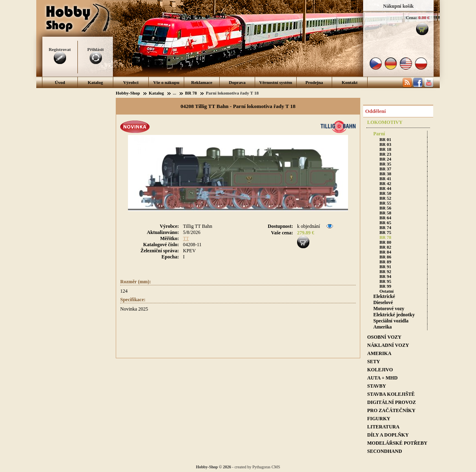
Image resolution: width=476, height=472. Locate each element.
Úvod (60, 82)
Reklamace (202, 82)
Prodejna (314, 82)
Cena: (412, 18)
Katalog (95, 82)
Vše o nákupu (166, 82)
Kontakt (349, 82)
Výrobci (131, 82)
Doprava (237, 82)
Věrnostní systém (276, 82)
